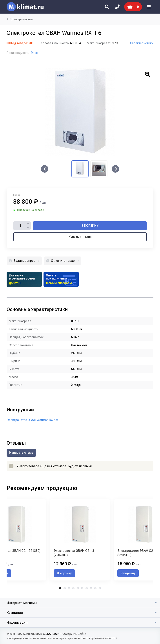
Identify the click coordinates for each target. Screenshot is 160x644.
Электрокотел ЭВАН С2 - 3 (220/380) (74, 553)
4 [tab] (73, 588)
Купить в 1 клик (80, 237)
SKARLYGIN (52, 634)
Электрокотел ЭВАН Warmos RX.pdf (33, 420)
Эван (34, 53)
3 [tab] (69, 588)
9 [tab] (95, 588)
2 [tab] (65, 588)
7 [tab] (87, 588)
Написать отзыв (21, 453)
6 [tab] (82, 588)
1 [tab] (60, 588)
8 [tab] (91, 588)
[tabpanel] (80, 540)
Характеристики (142, 43)
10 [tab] (100, 588)
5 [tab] (78, 588)
